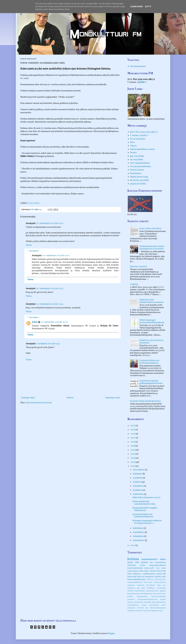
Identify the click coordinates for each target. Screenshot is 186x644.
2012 (133, 545)
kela (151, 594)
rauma (144, 605)
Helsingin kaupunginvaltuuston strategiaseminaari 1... (147, 522)
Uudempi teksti (28, 398)
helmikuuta (138, 536)
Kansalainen (136, 173)
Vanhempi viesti (113, 398)
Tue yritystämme (138, 139)
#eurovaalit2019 (160, 582)
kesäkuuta (138, 490)
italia (129, 574)
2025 (133, 426)
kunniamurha (142, 596)
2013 (133, 466)
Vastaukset (34, 251)
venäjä (160, 611)
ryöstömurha (154, 605)
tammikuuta (139, 540)
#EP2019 (150, 579)
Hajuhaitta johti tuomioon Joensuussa (151, 342)
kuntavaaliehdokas (135, 568)
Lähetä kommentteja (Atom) (38, 403)
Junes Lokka (138, 571)
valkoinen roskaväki (135, 611)
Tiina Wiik (161, 571)
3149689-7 (142, 82)
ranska (130, 571)
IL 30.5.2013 (33, 203)
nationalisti (138, 602)
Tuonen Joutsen (137, 170)
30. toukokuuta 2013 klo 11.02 (50, 223)
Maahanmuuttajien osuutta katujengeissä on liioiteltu (152, 248)
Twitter (133, 153)
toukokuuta (138, 494)
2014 (133, 462)
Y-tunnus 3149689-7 (139, 135)
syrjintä (158, 577)
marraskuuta (139, 470)
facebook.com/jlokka (139, 180)
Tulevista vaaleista (138, 267)
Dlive (132, 142)
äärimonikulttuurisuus (137, 579)
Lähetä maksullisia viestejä (142, 149)
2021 (133, 434)
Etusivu (70, 398)
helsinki (130, 591)
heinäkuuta (138, 486)
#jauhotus (131, 585)
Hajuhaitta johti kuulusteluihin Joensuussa (151, 301)
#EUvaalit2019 (160, 579)
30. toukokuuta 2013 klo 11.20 (56, 256)
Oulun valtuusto (150, 571)
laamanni (131, 599)
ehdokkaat (151, 588)
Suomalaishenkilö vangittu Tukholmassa (145, 509)
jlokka (35, 322)
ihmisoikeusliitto (153, 591)
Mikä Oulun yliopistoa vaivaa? (146, 498)
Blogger (111, 633)
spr (147, 608)
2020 (133, 438)
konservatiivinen (159, 594)
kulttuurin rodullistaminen (144, 574)
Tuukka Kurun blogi (139, 177)
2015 (133, 458)
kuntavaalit (161, 574)
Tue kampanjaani (138, 66)
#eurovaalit (148, 582)
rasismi (144, 562)
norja (164, 568)
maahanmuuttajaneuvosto (147, 599)
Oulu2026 (141, 585)
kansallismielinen (134, 594)
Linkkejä (134, 284)
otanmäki (147, 602)
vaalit (163, 577)
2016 (133, 454)
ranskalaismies (133, 605)
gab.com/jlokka (137, 156)
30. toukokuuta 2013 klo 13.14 (50, 304)
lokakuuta (138, 474)
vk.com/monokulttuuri (140, 167)
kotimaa (133, 559)
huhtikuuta (138, 528)
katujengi (145, 594)
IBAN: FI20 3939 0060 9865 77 (144, 132)
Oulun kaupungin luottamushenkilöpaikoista (152, 321)
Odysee (133, 146)
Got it (148, 6)
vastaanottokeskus (150, 611)
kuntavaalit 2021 (152, 568)
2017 (133, 450)
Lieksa (143, 565)
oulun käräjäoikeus (159, 602)
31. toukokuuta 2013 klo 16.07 (54, 322)
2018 (133, 446)
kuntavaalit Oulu (134, 577)
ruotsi (130, 562)
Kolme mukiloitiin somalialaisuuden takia (144, 503)
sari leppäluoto (148, 577)
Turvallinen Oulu (153, 585)
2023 (133, 430)
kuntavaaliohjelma (159, 596)
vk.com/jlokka (137, 160)
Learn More (137, 6)
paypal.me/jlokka (138, 184)
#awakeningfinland (135, 582)
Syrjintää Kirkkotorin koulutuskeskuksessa (149, 362)
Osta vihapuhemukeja (140, 163)
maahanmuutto (150, 559)
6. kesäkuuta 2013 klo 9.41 (48, 344)
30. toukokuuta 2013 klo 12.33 (50, 289)
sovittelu (140, 608)
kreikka (130, 596)
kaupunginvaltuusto (158, 565)
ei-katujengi (161, 588)
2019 (133, 442)
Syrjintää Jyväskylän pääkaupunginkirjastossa (151, 382)
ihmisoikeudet (140, 591)
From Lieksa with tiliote (150, 229)
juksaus (163, 591)
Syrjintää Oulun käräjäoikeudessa (145, 401)
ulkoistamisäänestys (158, 608)
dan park (141, 588)
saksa (163, 559)
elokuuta (137, 482)
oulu (137, 562)
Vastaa (29, 245)
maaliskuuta (139, 532)
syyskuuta (138, 478)
